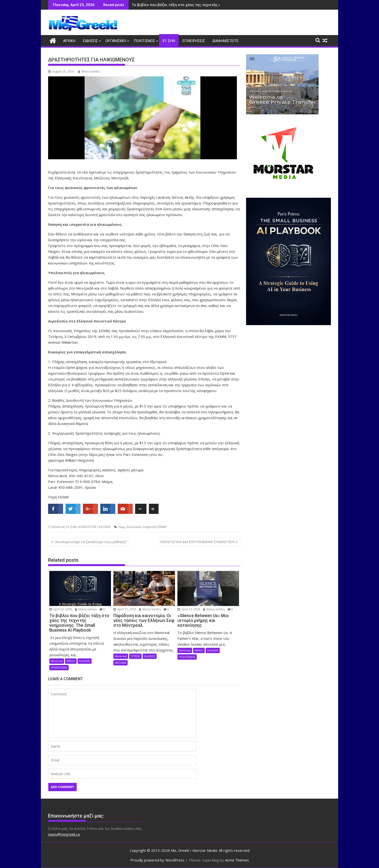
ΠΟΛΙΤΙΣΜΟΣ (144, 41)
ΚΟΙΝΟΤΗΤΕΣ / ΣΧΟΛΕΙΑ (94, 527)
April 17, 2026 (125, 609)
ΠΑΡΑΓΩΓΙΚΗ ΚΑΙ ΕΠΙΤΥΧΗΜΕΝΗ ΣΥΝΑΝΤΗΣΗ (197, 542)
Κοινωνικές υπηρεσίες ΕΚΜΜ (146, 527)
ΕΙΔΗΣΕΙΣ (90, 41)
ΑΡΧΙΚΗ (69, 41)
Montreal (58, 527)
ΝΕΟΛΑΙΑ (120, 662)
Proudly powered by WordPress (157, 860)
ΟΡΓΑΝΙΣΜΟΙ (116, 41)
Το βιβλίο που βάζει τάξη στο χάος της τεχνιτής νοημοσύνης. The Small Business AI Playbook (213, 5)
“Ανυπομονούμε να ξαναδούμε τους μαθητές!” (91, 542)
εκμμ (122, 527)
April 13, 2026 (189, 609)
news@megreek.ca (64, 834)
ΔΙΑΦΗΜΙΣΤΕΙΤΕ (226, 41)
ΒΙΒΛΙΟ (71, 661)
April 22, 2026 (61, 609)
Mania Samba (89, 71)
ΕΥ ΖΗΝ (169, 41)
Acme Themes (237, 860)
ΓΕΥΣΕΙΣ (135, 656)
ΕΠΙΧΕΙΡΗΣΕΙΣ (194, 41)
